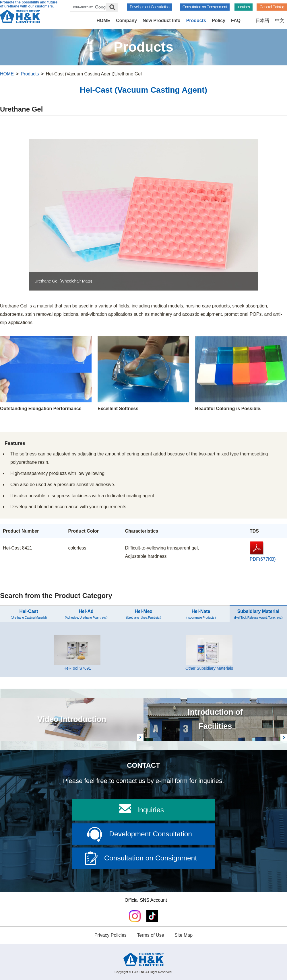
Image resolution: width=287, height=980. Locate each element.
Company (126, 21)
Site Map (184, 935)
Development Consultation (150, 7)
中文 (280, 21)
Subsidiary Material (258, 614)
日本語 (262, 21)
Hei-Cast (29, 614)
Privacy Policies (110, 935)
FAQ (236, 21)
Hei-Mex (143, 614)
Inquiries (244, 7)
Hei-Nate (201, 614)
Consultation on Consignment (205, 7)
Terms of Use (150, 935)
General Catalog (272, 7)
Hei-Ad (86, 614)
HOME (103, 21)
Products (196, 21)
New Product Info (162, 21)
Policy (219, 21)
